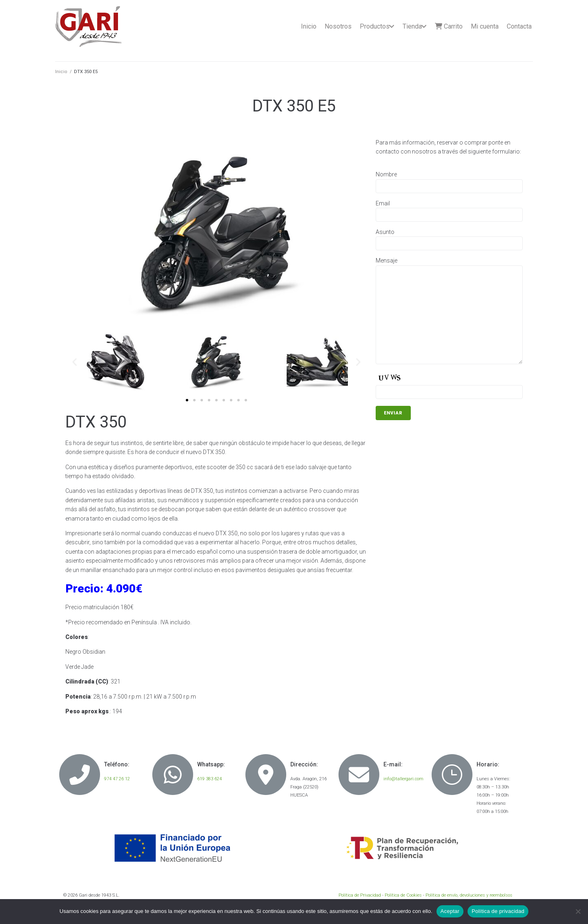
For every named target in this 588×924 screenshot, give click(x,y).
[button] (187, 400)
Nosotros (338, 26)
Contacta (519, 26)
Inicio (309, 26)
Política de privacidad (498, 911)
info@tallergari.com (403, 779)
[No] (578, 911)
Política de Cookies (403, 895)
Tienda (412, 26)
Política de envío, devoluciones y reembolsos (469, 895)
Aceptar (450, 911)
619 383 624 (209, 779)
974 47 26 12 (117, 779)
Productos (375, 26)
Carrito (449, 26)
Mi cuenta (485, 26)
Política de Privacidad (360, 895)
